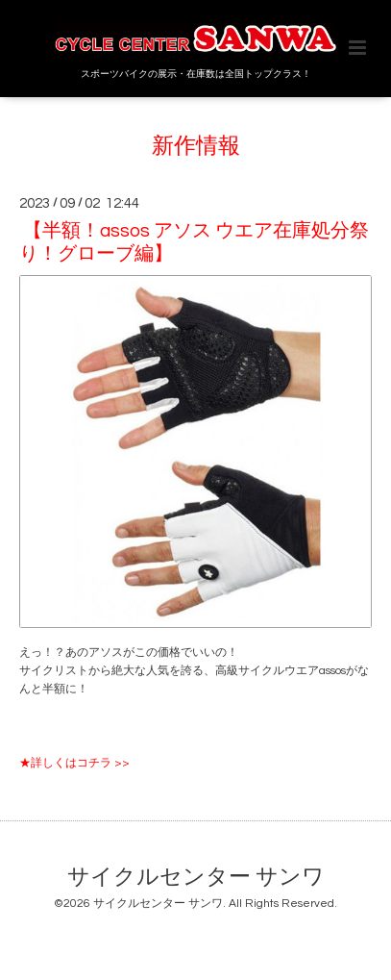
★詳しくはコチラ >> (74, 763)
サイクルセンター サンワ (196, 877)
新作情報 (196, 146)
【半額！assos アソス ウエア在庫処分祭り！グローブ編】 (194, 242)
